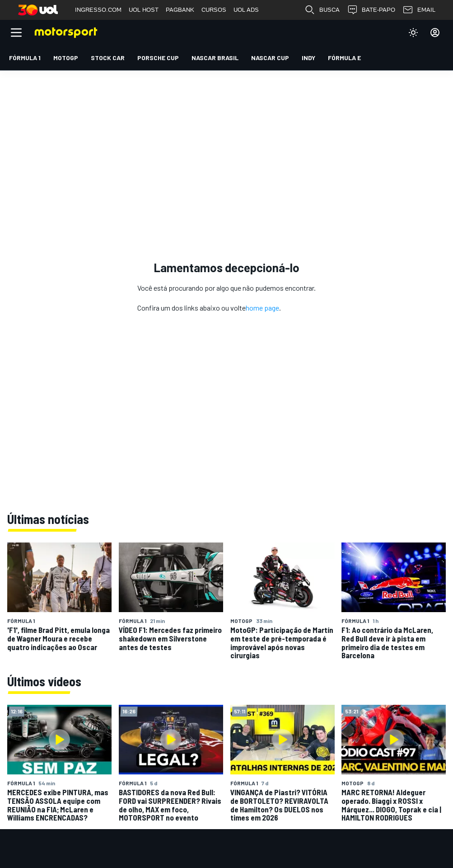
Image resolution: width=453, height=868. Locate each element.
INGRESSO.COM (98, 10)
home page (262, 308)
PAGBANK (180, 10)
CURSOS (214, 10)
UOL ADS (246, 10)
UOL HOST (144, 10)
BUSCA (322, 10)
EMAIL (419, 10)
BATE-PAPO (371, 10)
